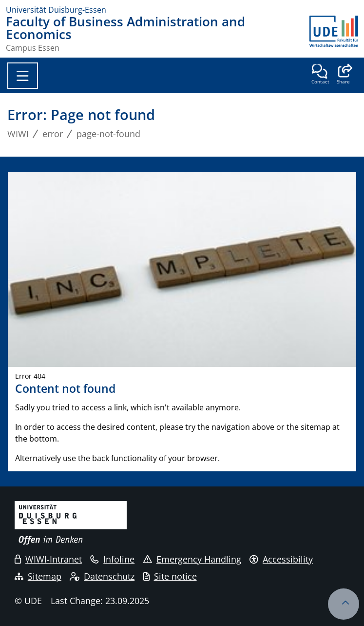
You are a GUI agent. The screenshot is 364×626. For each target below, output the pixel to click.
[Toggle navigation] (23, 76)
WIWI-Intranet (48, 559)
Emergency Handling (192, 559)
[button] (343, 75)
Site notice (170, 576)
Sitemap (38, 576)
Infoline (112, 559)
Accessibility (281, 559)
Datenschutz (102, 576)
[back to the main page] (334, 34)
